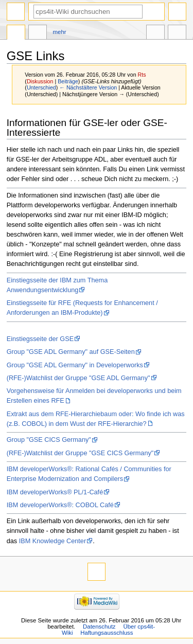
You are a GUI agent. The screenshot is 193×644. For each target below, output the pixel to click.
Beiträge (68, 81)
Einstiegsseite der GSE (40, 339)
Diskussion (40, 81)
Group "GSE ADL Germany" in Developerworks (75, 365)
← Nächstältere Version (88, 87)
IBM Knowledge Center (52, 541)
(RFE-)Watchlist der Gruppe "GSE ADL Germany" (78, 378)
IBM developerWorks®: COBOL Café (60, 505)
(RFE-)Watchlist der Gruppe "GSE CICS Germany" (80, 453)
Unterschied (41, 87)
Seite (16, 33)
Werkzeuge (177, 33)
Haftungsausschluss (107, 633)
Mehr (60, 32)
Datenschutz (99, 627)
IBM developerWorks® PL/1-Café (55, 492)
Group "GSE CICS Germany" (49, 440)
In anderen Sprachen (155, 33)
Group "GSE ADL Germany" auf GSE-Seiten (71, 352)
